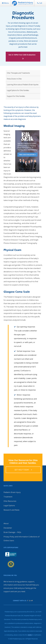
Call (40, 3)
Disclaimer (8, 528)
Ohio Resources (10, 501)
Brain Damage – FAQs (12, 532)
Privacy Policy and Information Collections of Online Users (22, 539)
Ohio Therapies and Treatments (18, 73)
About (6, 523)
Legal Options (9, 506)
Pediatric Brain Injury (12, 492)
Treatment (8, 497)
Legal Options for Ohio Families (18, 90)
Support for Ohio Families (16, 96)
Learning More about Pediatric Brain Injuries (23, 85)
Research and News (11, 510)
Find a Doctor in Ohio (14, 79)
